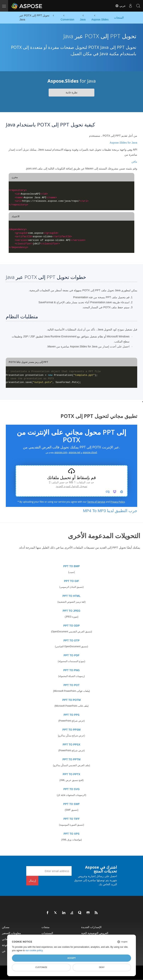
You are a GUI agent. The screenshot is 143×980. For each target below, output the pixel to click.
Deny (102, 967)
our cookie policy (34, 950)
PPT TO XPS (71, 834)
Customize (41, 967)
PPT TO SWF (71, 804)
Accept (71, 958)
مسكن (6, 927)
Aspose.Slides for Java (124, 143)
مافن (134, 162)
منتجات (46, 927)
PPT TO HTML (71, 596)
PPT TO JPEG (72, 611)
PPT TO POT (71, 685)
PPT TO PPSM (72, 730)
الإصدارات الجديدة (91, 927)
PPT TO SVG (72, 789)
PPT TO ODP (71, 626)
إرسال (32, 880)
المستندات (47, 933)
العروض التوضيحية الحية (95, 933)
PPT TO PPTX (71, 774)
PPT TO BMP (71, 566)
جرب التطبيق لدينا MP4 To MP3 (110, 511)
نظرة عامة (72, 92)
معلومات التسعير (11, 933)
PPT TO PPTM (71, 759)
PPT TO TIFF (72, 819)
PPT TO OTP (71, 640)
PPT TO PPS (71, 715)
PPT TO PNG (71, 670)
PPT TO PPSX (72, 745)
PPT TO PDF (71, 655)
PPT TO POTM (71, 700)
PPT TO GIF (72, 581)
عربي (120, 6)
